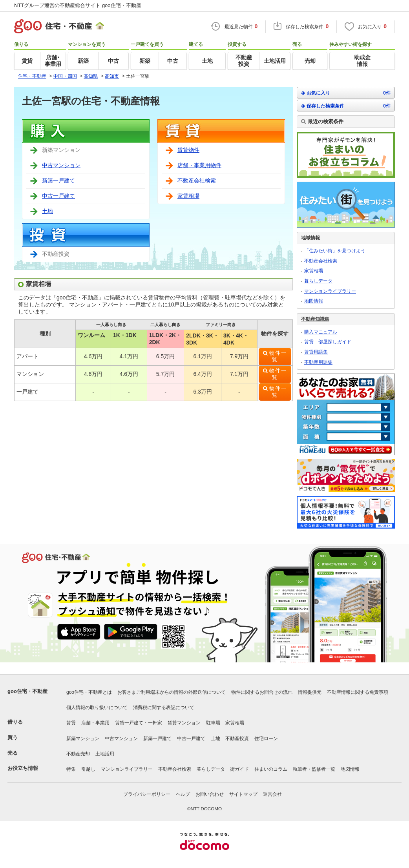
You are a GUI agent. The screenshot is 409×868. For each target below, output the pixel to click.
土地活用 (105, 754)
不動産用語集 (318, 362)
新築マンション (83, 739)
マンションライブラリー (330, 291)
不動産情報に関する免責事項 (358, 692)
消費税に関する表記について (164, 708)
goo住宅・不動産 (27, 691)
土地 (47, 211)
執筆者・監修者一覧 (314, 769)
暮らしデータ (318, 281)
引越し (88, 769)
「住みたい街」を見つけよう (335, 251)
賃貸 (71, 723)
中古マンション (61, 165)
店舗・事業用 (95, 723)
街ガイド (239, 769)
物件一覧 (278, 356)
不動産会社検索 (197, 181)
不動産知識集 (315, 319)
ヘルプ (183, 794)
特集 (71, 769)
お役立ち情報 (23, 768)
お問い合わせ (210, 794)
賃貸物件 (188, 150)
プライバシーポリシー (147, 794)
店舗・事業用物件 (199, 165)
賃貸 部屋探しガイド (328, 342)
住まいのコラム (271, 769)
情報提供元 (310, 692)
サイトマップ (243, 794)
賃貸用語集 (316, 352)
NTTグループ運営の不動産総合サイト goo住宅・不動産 (78, 5)
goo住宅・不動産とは (89, 692)
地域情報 (310, 238)
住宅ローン (266, 739)
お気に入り (346, 93)
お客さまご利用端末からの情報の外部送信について (172, 692)
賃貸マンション (184, 723)
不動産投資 (237, 739)
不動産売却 (78, 754)
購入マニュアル (321, 332)
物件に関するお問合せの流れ (262, 692)
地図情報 (314, 301)
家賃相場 (188, 196)
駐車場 (213, 723)
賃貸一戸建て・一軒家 (139, 723)
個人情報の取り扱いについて (97, 708)
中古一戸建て (58, 196)
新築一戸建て (58, 181)
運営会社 (272, 794)
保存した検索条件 (346, 106)
